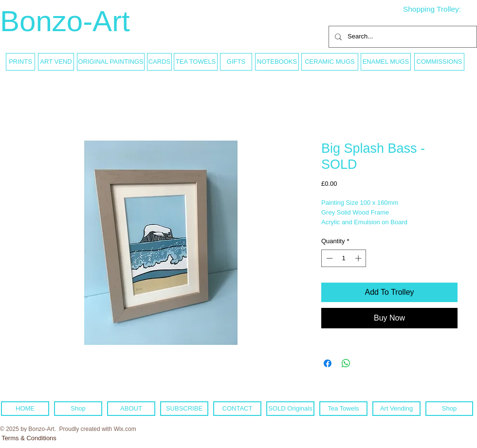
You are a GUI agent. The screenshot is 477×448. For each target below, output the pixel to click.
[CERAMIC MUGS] (330, 62)
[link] (440, 9)
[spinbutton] (344, 258)
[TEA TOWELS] (196, 62)
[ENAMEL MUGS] (386, 62)
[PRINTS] (20, 62)
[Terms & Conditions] (29, 438)
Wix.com (125, 429)
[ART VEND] (56, 62)
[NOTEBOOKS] (277, 62)
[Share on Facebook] (328, 363)
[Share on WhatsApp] (346, 363)
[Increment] (359, 258)
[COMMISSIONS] (439, 62)
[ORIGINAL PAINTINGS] (111, 62)
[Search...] (402, 37)
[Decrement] (329, 258)
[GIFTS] (236, 62)
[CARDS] (159, 62)
